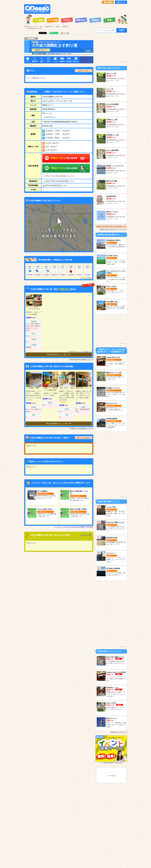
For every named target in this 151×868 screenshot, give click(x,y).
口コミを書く (84, 71)
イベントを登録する (84, 436)
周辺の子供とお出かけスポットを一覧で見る (111, 226)
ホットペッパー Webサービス (83, 352)
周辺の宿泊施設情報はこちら (55, 185)
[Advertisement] (89, 9)
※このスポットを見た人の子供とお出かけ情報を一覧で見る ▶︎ (74, 526)
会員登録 (108, 2)
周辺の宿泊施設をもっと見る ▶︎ (59, 422)
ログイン (121, 2)
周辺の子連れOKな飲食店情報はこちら (58, 181)
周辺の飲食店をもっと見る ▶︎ (59, 355)
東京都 (88, 51)
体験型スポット (41, 50)
